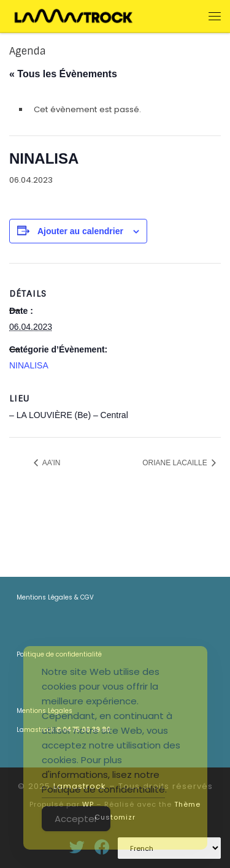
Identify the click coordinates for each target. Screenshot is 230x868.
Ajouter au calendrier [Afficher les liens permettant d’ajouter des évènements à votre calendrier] (80, 231)
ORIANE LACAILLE (176, 463)
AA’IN (50, 463)
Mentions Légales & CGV (55, 597)
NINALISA (29, 365)
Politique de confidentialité (103, 789)
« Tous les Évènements (63, 74)
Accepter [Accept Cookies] (76, 819)
